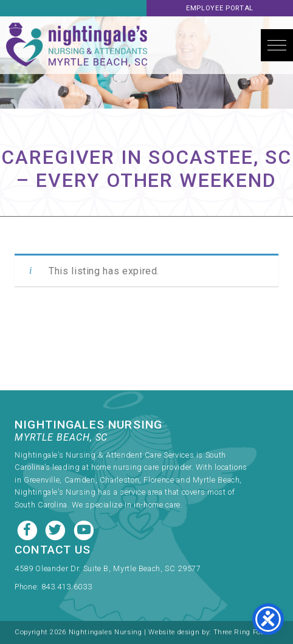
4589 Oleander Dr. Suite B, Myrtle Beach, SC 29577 (108, 568)
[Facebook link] (29, 529)
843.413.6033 (67, 587)
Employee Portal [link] (220, 8)
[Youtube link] (84, 529)
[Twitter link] (57, 529)
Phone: (28, 587)
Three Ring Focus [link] (243, 632)
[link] (133, 571)
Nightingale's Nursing (77, 45)
